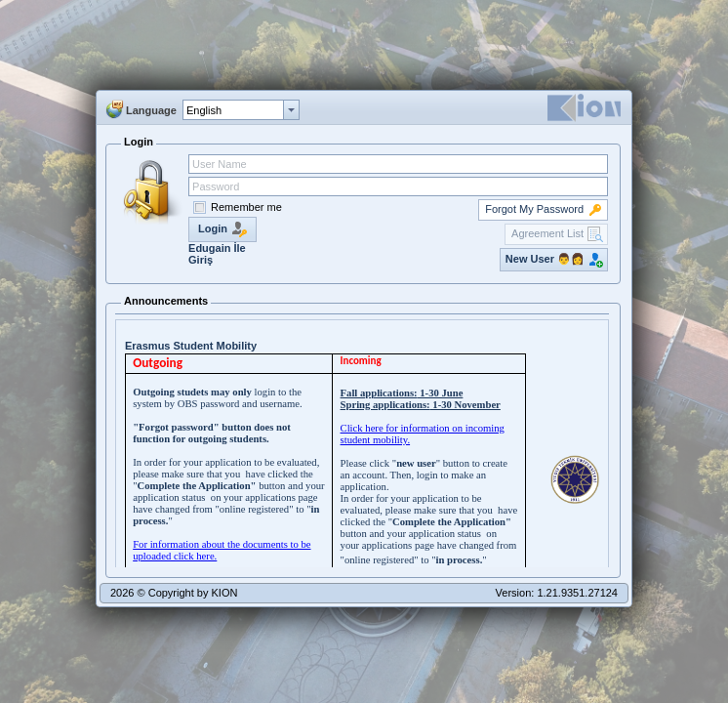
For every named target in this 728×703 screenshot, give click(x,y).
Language (151, 110)
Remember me (246, 207)
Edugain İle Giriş (217, 254)
